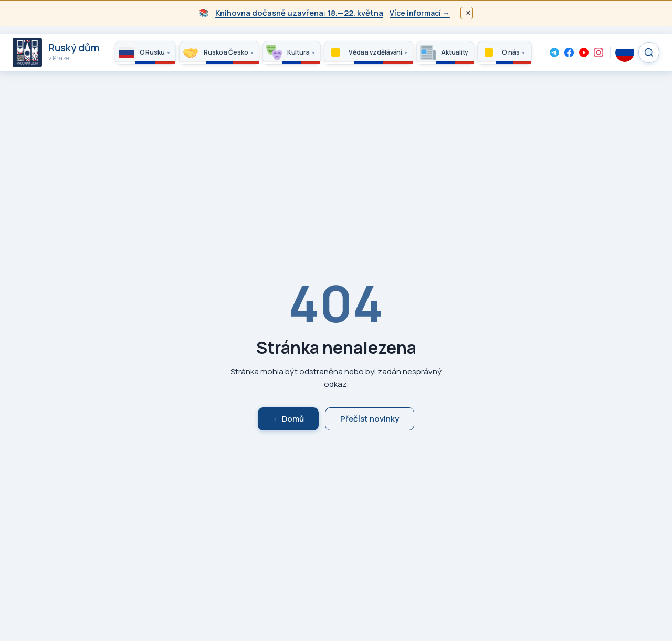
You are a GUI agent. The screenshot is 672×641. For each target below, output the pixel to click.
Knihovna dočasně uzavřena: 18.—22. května (299, 13)
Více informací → (420, 13)
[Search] (649, 52)
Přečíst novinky (370, 419)
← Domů (288, 419)
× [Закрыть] (468, 13)
